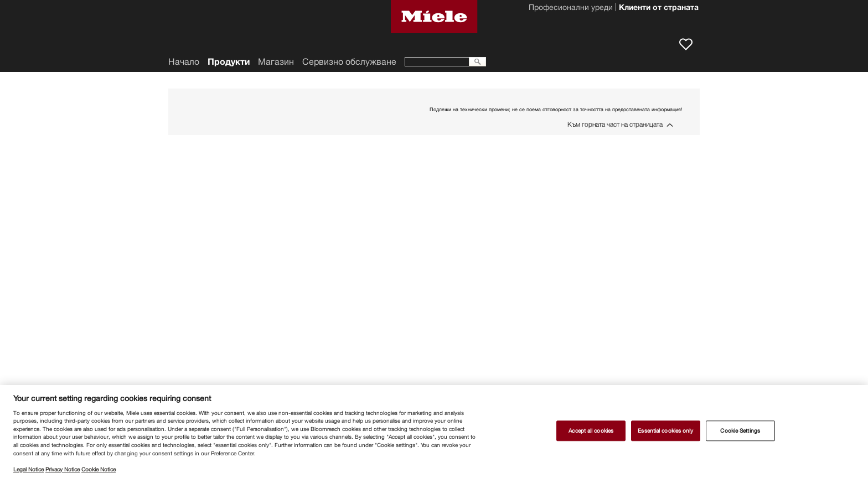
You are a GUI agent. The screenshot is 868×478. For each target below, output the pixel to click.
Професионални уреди (571, 8)
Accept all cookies (591, 431)
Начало (184, 62)
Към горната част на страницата (615, 124)
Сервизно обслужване (349, 62)
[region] (434, 432)
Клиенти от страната (659, 8)
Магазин (276, 62)
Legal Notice (29, 469)
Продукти (229, 62)
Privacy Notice (63, 469)
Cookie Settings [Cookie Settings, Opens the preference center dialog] (740, 431)
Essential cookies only (665, 431)
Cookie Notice (99, 469)
